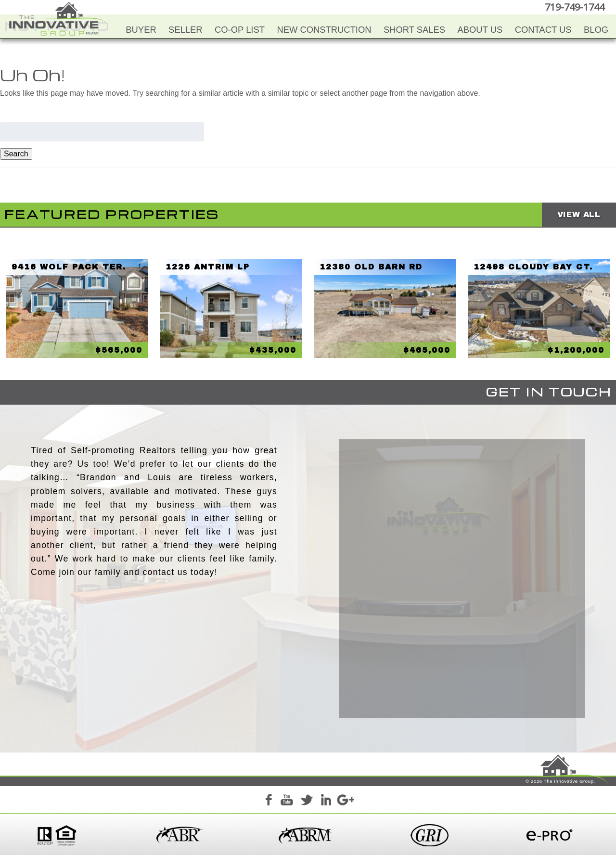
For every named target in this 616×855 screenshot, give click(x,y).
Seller (186, 30)
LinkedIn (326, 802)
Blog (596, 30)
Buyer (141, 30)
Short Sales (414, 30)
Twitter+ (307, 802)
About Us (480, 30)
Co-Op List (240, 30)
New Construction (324, 30)
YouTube (287, 802)
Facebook (268, 802)
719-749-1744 (575, 7)
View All (579, 214)
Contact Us (543, 30)
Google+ (345, 802)
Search (16, 154)
